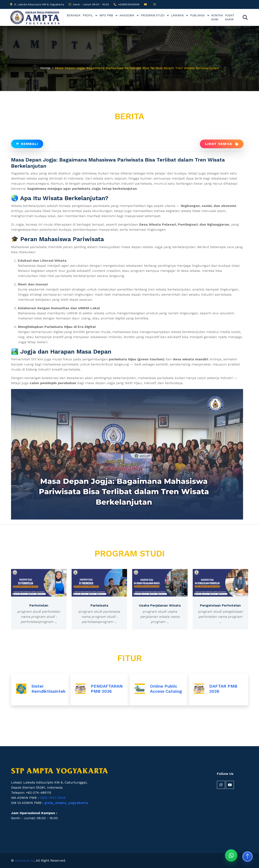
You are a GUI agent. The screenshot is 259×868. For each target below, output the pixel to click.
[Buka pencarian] (245, 17)
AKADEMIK (127, 15)
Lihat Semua (222, 144)
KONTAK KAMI (217, 18)
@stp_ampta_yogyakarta (66, 803)
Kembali (27, 144)
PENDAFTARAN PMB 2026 (107, 689)
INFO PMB (107, 15)
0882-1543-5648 (52, 798)
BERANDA (74, 15)
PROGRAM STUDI (153, 15)
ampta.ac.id (24, 860)
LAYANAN (178, 15)
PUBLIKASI (198, 15)
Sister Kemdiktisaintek (49, 689)
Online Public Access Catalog (166, 689)
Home (45, 68)
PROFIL (88, 15)
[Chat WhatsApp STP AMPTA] (231, 855)
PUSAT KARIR (230, 18)
